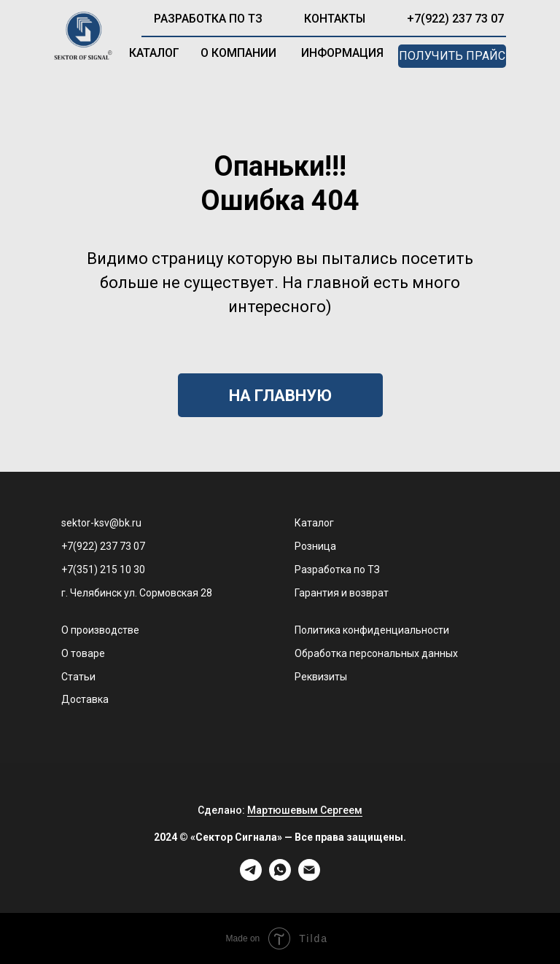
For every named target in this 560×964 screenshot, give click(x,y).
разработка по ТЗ (208, 19)
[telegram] (251, 877)
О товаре (83, 653)
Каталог (314, 523)
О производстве (100, 630)
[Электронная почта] (309, 877)
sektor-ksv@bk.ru (101, 523)
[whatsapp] (280, 877)
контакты (335, 19)
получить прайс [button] (452, 56)
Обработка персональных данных (376, 653)
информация (342, 53)
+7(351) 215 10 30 (103, 570)
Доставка (85, 699)
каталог (154, 53)
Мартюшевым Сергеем (305, 810)
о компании (238, 53)
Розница (315, 546)
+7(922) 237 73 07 (455, 19)
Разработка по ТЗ (337, 570)
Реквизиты (321, 677)
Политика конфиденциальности (372, 630)
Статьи (78, 677)
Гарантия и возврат (342, 593)
